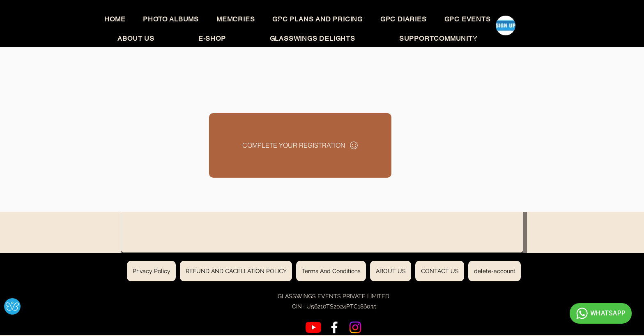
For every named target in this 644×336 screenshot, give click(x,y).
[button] (484, 36)
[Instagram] (355, 327)
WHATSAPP (600, 313)
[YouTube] (313, 327)
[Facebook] (334, 327)
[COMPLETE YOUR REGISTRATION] (300, 145)
